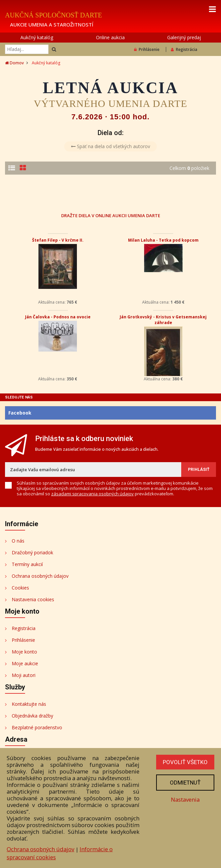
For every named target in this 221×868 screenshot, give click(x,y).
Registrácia (184, 49)
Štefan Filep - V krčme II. (58, 240)
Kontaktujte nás (29, 704)
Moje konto (24, 652)
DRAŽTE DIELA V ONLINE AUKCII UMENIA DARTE (111, 215)
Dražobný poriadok (32, 552)
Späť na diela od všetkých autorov (110, 146)
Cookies (20, 588)
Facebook (20, 413)
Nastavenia (185, 799)
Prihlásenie (147, 49)
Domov (14, 63)
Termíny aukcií (27, 564)
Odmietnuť (185, 783)
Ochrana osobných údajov (40, 576)
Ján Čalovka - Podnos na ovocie (58, 317)
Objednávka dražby (32, 716)
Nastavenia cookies (33, 599)
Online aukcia (110, 37)
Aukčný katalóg (37, 37)
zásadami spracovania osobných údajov (92, 494)
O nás (18, 541)
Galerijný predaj (184, 37)
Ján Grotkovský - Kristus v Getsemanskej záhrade (163, 320)
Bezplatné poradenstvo (37, 727)
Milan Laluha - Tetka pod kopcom (163, 240)
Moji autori (24, 675)
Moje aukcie (25, 663)
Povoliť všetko (185, 762)
